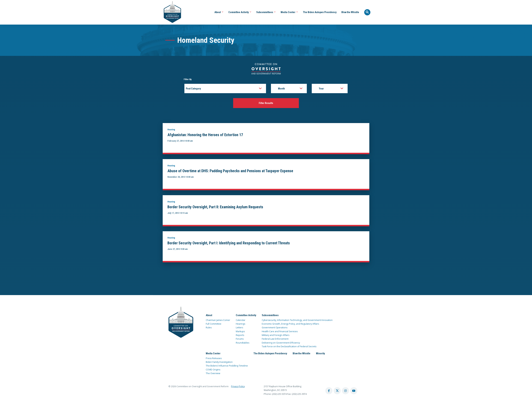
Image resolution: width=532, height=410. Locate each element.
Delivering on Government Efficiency (281, 343)
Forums (240, 340)
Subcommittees (266, 12)
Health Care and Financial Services (280, 332)
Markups (240, 332)
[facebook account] (329, 391)
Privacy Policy (238, 387)
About (219, 12)
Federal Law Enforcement (275, 340)
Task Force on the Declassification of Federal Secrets (289, 347)
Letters (239, 328)
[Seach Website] (367, 12)
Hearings (240, 325)
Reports (240, 336)
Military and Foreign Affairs (276, 336)
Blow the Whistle (350, 12)
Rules (209, 328)
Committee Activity (240, 12)
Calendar (241, 321)
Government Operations (275, 328)
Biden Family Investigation (219, 363)
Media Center (289, 12)
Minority (320, 354)
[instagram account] (345, 391)
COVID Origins (213, 370)
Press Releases (214, 359)
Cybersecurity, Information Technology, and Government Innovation (297, 321)
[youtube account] (354, 391)
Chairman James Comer (218, 321)
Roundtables (243, 343)
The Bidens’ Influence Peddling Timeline (227, 366)
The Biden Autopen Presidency (320, 12)
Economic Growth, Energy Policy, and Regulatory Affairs (290, 325)
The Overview (213, 374)
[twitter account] (337, 391)
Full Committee (214, 325)
